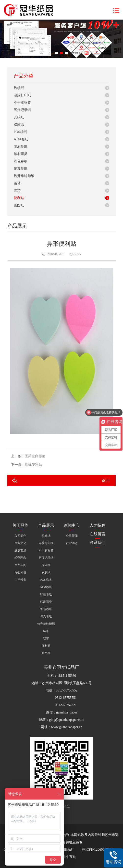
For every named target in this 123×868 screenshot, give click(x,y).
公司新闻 (72, 536)
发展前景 (20, 550)
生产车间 (20, 565)
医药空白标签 (35, 456)
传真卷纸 (21, 169)
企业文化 (20, 543)
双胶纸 (19, 125)
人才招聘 (98, 525)
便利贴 (19, 198)
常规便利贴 (33, 465)
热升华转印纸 (24, 176)
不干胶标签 (22, 103)
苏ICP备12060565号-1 (98, 850)
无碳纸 (19, 117)
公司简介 (20, 536)
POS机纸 (20, 132)
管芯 (17, 191)
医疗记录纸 (22, 110)
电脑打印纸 (22, 95)
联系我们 (98, 542)
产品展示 (46, 525)
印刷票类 (21, 154)
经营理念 (20, 558)
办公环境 (20, 572)
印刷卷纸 (21, 147)
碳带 (17, 183)
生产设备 (20, 580)
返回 (106, 481)
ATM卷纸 (21, 139)
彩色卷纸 (21, 161)
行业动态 (72, 543)
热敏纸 (19, 88)
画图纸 (19, 205)
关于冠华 (20, 525)
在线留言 (98, 534)
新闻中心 (72, 525)
